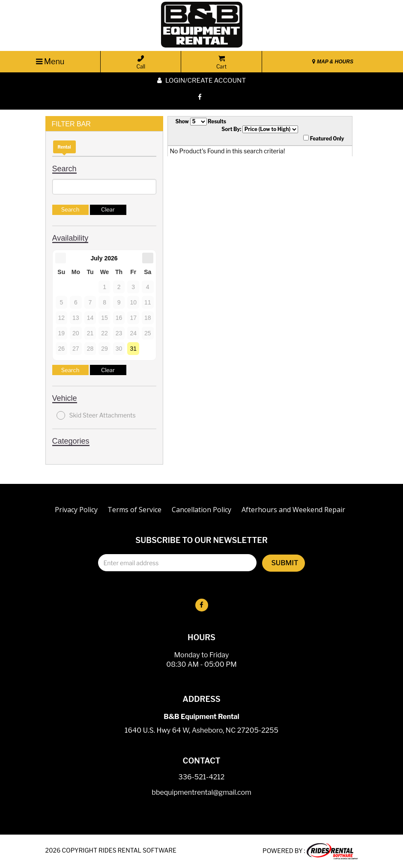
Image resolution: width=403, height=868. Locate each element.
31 (133, 349)
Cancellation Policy (201, 510)
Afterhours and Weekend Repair (293, 510)
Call (141, 63)
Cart (221, 63)
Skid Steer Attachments (96, 415)
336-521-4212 (202, 777)
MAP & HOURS (333, 62)
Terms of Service (134, 510)
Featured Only (324, 138)
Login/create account (201, 81)
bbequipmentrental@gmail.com (201, 793)
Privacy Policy (76, 510)
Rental (64, 147)
